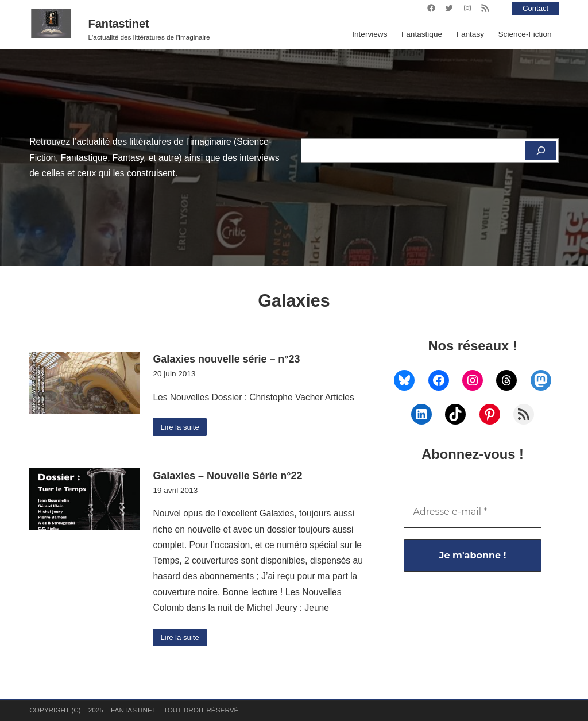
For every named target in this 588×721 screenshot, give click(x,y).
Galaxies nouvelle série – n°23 (226, 359)
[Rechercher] (541, 151)
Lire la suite (181, 427)
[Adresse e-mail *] (472, 512)
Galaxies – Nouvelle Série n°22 (227, 476)
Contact (535, 8)
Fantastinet (119, 24)
